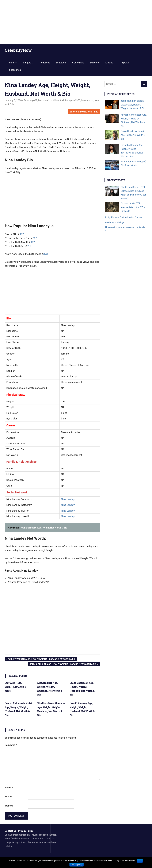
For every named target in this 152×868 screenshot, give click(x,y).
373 (46, 254)
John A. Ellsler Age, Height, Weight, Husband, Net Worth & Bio (63, 664)
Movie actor (87, 100)
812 (33, 242)
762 (35, 238)
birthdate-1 (44, 100)
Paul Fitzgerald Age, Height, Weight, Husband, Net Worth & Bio (42, 659)
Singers (27, 63)
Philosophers (15, 70)
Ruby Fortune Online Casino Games (124, 217)
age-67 (34, 100)
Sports (125, 63)
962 (22, 234)
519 (29, 246)
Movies (109, 63)
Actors (11, 63)
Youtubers (61, 63)
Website (9, 806)
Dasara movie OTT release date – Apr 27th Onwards (133, 207)
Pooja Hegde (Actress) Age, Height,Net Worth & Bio (133, 135)
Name (9, 788)
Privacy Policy (26, 831)
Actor (26, 100)
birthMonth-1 (57, 100)
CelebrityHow (18, 50)
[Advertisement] (76, 22)
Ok (140, 861)
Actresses (45, 63)
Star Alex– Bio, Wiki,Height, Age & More (15, 687)
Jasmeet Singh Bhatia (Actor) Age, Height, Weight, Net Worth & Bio (133, 105)
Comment (11, 745)
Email (9, 797)
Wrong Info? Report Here (84, 112)
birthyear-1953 (73, 100)
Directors (95, 63)
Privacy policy (77, 865)
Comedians (78, 63)
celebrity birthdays (115, 222)
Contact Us (11, 831)
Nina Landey (68, 499)
